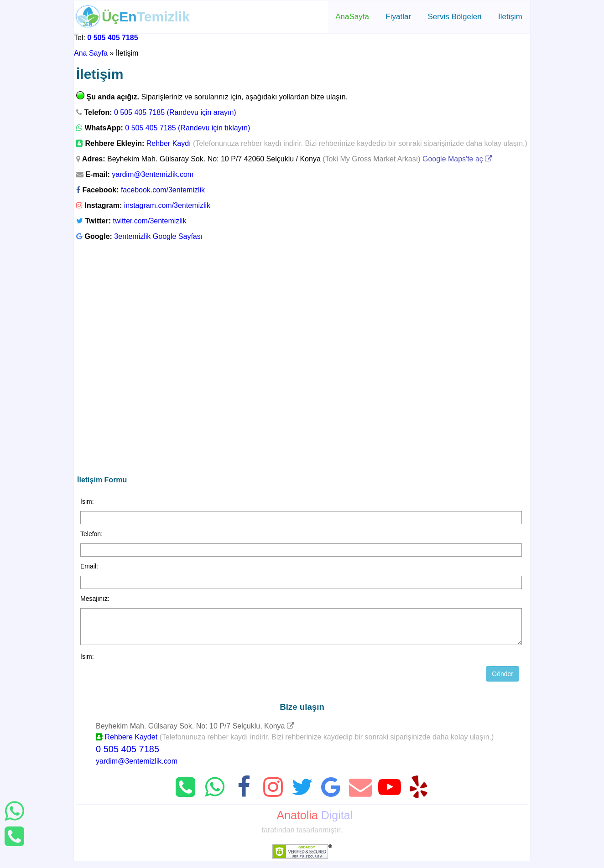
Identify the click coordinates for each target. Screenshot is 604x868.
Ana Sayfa (91, 53)
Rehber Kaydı (169, 143)
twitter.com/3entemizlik (149, 221)
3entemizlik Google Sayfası (158, 236)
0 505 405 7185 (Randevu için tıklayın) (187, 128)
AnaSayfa (352, 17)
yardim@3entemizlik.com (153, 174)
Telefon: (91, 534)
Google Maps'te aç (457, 159)
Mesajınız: (95, 599)
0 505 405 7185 (112, 38)
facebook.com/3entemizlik (163, 190)
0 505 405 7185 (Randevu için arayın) (175, 112)
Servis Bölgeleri (455, 17)
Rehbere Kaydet (127, 744)
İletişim (510, 17)
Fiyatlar (398, 17)
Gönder (502, 681)
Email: (89, 566)
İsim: (87, 501)
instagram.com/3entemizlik (167, 205)
